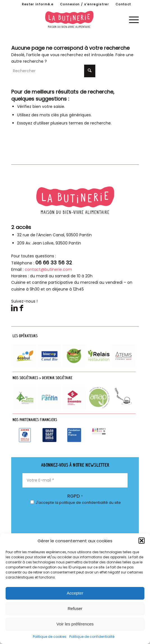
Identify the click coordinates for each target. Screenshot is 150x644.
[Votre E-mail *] (75, 480)
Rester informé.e (38, 4)
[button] (142, 541)
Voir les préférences (75, 624)
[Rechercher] (53, 71)
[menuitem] (38, 4)
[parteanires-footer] (75, 389)
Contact (123, 4)
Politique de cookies (50, 637)
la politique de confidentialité (81, 503)
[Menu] (131, 19)
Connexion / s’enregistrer (84, 4)
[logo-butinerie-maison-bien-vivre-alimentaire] (75, 19)
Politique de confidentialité (92, 637)
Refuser (75, 608)
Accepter (75, 593)
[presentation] (45, 531)
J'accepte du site (76, 503)
